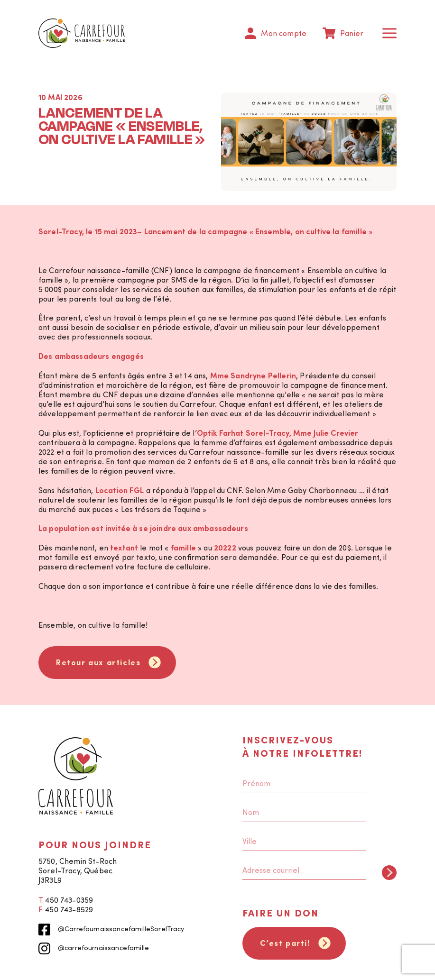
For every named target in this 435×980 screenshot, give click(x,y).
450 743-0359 (69, 900)
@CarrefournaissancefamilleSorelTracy (111, 930)
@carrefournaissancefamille (94, 948)
